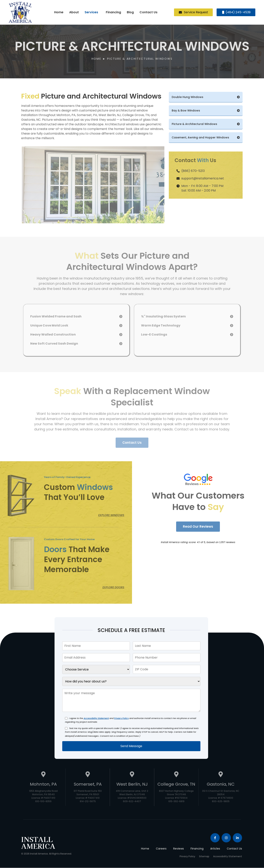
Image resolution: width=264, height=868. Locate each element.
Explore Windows (111, 515)
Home (59, 12)
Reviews (179, 849)
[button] (92, 12)
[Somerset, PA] (88, 775)
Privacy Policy (121, 718)
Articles (215, 849)
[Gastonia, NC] (221, 775)
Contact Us (148, 12)
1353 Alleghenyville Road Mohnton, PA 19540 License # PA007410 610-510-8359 (43, 796)
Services (91, 12)
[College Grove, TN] (176, 775)
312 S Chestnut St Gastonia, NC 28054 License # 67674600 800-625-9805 (221, 796)
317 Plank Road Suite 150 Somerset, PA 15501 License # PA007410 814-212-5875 (88, 796)
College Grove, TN (176, 784)
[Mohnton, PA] (43, 775)
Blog (130, 12)
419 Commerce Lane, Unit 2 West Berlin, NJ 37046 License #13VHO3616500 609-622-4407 (132, 796)
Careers (161, 849)
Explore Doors (113, 588)
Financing (113, 12)
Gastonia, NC (221, 784)
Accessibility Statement (96, 718)
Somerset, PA (88, 784)
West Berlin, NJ (132, 784)
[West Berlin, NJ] (132, 775)
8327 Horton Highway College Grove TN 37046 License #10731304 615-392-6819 (176, 796)
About (74, 12)
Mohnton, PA (43, 784)
